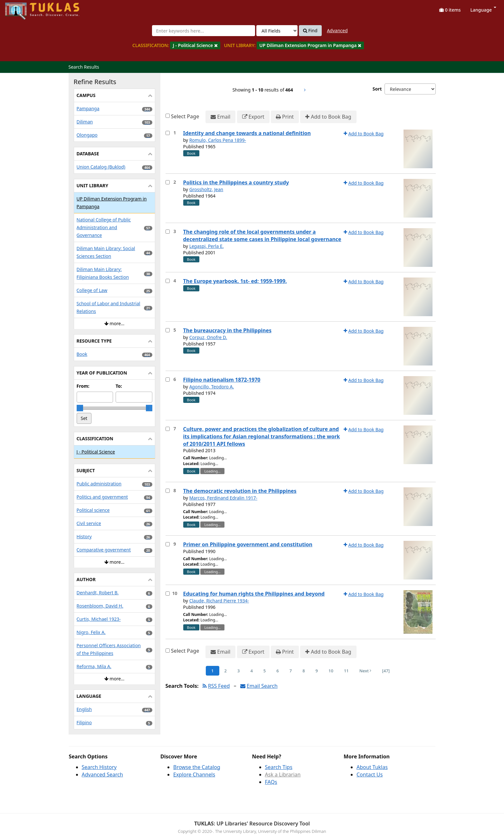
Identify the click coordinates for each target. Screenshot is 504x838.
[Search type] (277, 31)
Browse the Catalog (197, 767)
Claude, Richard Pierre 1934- (219, 601)
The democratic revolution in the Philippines (240, 491)
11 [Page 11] (346, 671)
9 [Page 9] (317, 671)
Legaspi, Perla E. (207, 246)
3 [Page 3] (238, 671)
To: (119, 386)
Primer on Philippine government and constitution (248, 544)
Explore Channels (194, 775)
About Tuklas (372, 767)
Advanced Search (102, 775)
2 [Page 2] (226, 671)
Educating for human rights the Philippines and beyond (254, 594)
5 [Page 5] (265, 671)
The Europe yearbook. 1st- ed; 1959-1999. (235, 281)
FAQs (271, 782)
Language (483, 10)
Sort (377, 89)
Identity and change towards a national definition (247, 133)
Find (310, 31)
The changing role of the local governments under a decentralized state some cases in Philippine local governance (262, 235)
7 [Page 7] (291, 671)
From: (83, 386)
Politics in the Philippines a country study (236, 182)
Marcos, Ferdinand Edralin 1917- (223, 498)
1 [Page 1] (212, 671)
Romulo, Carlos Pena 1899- (218, 140)
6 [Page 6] (277, 671)
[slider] (80, 408)
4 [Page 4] (251, 671)
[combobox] (204, 31)
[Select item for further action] (168, 133)
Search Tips (279, 767)
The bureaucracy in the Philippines (228, 330)
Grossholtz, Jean (206, 189)
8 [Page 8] (304, 671)
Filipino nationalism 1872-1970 (222, 380)
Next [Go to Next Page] (366, 671)
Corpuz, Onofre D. (208, 337)
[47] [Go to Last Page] (386, 671)
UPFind (21, 8)
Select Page (185, 116)
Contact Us (370, 775)
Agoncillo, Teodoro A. (212, 387)
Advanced (337, 30)
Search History (99, 767)
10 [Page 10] (331, 671)
